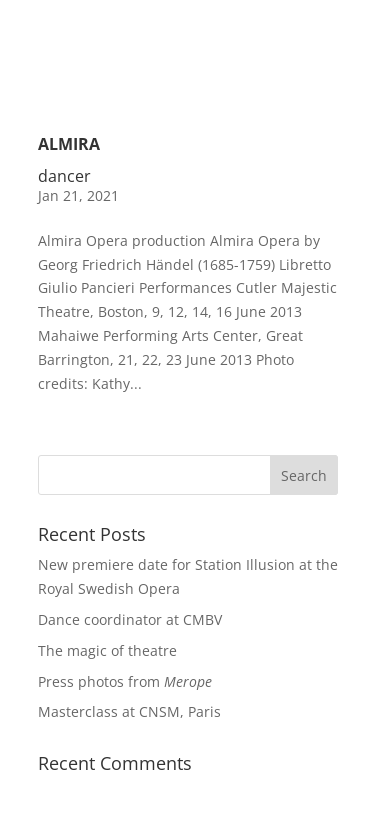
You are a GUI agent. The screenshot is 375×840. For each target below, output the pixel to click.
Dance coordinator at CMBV (130, 619)
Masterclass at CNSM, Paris (129, 711)
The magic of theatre (107, 650)
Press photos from (125, 681)
